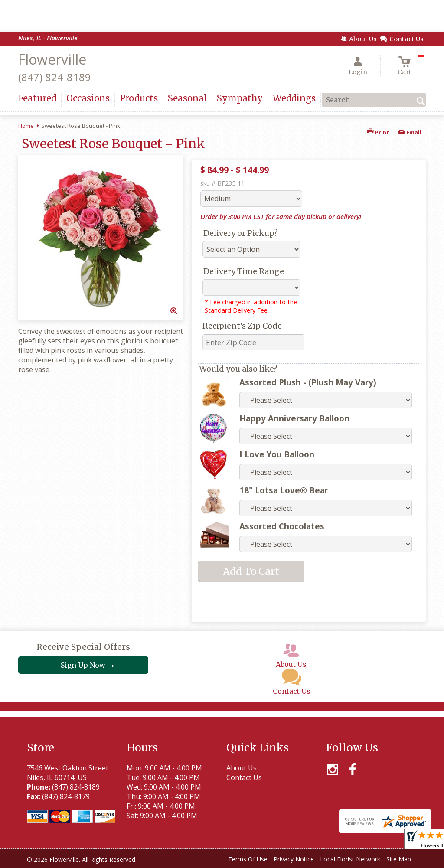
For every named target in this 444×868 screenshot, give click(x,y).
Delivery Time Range (244, 271)
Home (26, 126)
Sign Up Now (83, 665)
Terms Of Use (248, 859)
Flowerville (52, 59)
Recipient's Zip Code (242, 326)
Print (378, 132)
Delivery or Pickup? (241, 233)
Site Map (399, 859)
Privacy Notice (294, 859)
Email (410, 132)
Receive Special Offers (83, 647)
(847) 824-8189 (55, 77)
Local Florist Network (350, 859)
